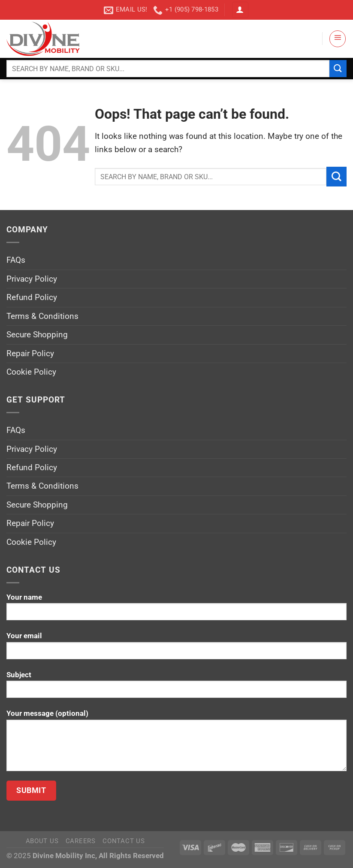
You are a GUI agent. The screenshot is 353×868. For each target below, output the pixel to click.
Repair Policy (30, 353)
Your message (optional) (176, 743)
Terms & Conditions (42, 316)
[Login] (240, 10)
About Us (42, 841)
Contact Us (124, 841)
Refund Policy (32, 297)
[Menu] (338, 39)
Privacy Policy (32, 279)
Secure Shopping (37, 335)
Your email (176, 649)
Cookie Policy (31, 372)
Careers (81, 841)
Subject (176, 688)
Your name (176, 610)
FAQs (16, 260)
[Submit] (338, 68)
